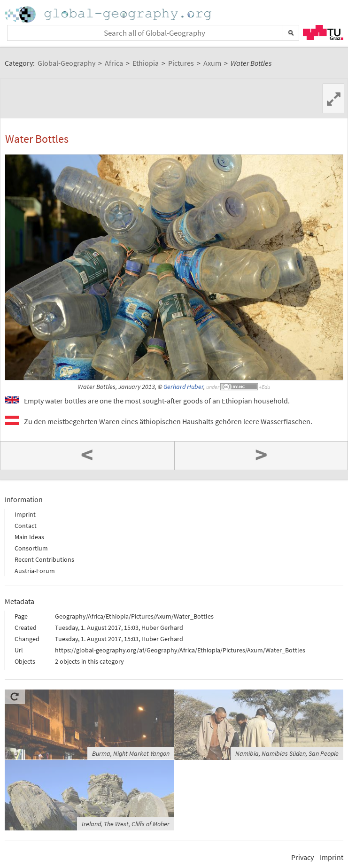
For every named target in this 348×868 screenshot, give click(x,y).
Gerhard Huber (183, 387)
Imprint (25, 514)
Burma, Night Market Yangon (131, 753)
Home (109, 14)
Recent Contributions (44, 559)
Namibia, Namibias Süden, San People (287, 753)
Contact (26, 526)
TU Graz (323, 32)
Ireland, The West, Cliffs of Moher (126, 824)
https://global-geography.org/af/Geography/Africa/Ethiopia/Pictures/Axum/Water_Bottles (180, 650)
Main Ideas (29, 537)
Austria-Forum (35, 571)
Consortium (31, 548)
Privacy (302, 857)
